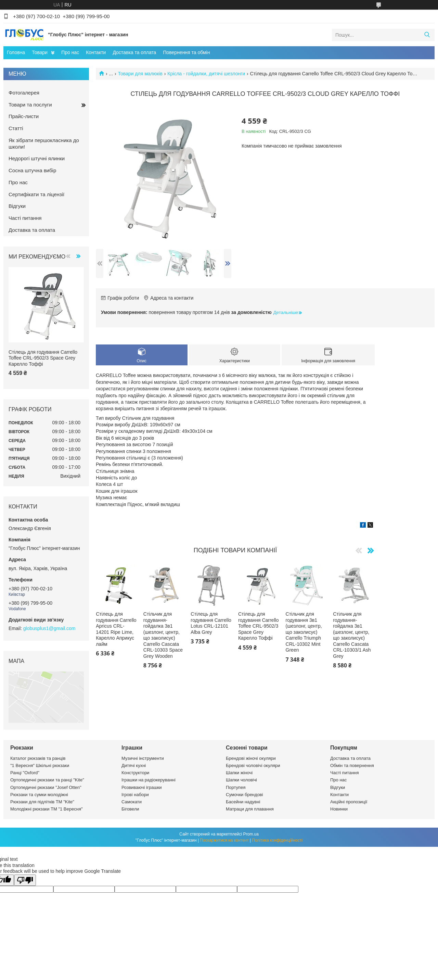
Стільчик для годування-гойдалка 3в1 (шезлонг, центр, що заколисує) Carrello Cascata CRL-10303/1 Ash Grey (352, 635)
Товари (40, 52)
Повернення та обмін (186, 52)
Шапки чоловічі (241, 780)
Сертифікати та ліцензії (36, 194)
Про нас (70, 52)
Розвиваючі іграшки (142, 787)
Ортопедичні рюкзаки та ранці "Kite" (47, 780)
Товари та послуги (30, 105)
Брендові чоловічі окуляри (253, 765)
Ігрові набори (135, 795)
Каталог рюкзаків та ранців (38, 758)
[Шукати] (427, 35)
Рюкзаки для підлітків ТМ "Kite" (42, 802)
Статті (16, 128)
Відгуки (17, 206)
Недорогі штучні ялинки (37, 158)
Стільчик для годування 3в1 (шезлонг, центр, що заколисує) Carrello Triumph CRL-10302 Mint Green (304, 632)
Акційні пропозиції (349, 802)
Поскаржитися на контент (224, 840)
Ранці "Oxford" (25, 773)
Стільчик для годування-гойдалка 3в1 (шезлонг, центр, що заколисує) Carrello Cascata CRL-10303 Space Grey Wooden (163, 635)
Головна (16, 52)
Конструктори (135, 773)
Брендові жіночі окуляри (251, 758)
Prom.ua (251, 834)
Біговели (130, 809)
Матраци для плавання (250, 809)
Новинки (339, 809)
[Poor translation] (25, 880)
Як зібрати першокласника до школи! (44, 143)
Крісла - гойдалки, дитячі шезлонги (206, 74)
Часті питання (25, 218)
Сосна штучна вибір (32, 170)
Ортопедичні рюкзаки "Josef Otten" (46, 787)
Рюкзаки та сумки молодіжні (39, 795)
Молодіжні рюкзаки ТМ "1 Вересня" (47, 809)
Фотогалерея (24, 93)
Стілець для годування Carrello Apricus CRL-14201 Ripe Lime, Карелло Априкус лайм (116, 629)
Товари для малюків (140, 74)
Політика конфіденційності (278, 840)
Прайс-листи (24, 116)
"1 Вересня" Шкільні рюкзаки (40, 765)
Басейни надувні (243, 802)
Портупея (236, 787)
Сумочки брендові (244, 795)
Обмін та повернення (352, 765)
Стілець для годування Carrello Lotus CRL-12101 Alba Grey (211, 623)
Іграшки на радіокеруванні (149, 780)
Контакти (96, 52)
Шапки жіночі (239, 773)
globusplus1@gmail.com (49, 628)
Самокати (132, 802)
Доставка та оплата (134, 52)
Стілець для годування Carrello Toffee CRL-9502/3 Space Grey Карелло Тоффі (258, 626)
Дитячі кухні (134, 765)
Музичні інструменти (143, 758)
